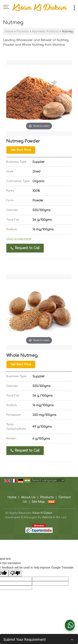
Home (9, 31)
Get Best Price (21, 150)
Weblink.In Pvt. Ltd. (54, 517)
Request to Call (25, 248)
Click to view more (19, 239)
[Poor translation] (15, 573)
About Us (28, 497)
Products (23, 31)
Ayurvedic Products (45, 31)
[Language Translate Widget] (48, 480)
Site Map (38, 502)
